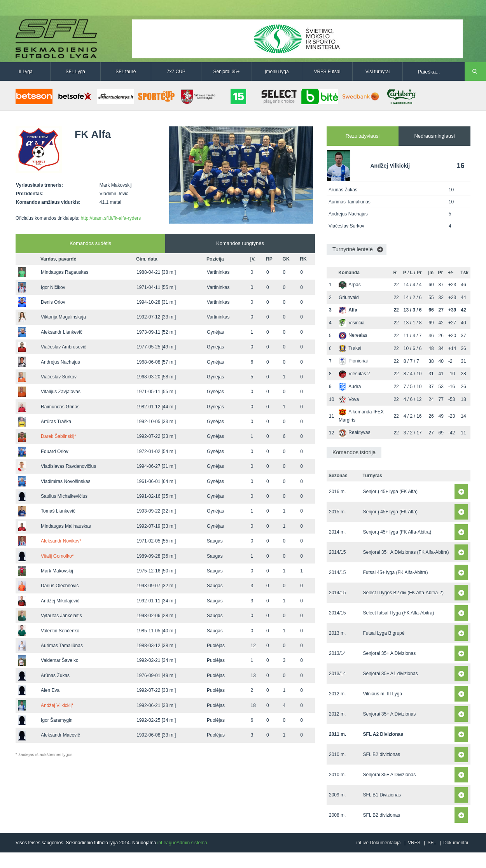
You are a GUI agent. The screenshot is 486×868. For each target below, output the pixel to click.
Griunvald (349, 297)
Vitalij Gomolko (57, 556)
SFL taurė (126, 72)
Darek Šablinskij (59, 436)
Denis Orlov (53, 302)
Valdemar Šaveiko (60, 660)
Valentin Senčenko (60, 631)
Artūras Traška (56, 422)
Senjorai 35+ (227, 72)
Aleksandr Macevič (60, 735)
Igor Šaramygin (57, 720)
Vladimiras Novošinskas (66, 481)
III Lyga (25, 72)
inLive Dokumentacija (378, 843)
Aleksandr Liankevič (62, 332)
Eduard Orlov (55, 451)
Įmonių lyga (277, 72)
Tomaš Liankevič (58, 511)
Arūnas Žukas (55, 675)
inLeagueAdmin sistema (182, 843)
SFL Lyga (75, 72)
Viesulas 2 (354, 374)
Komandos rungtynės (240, 243)
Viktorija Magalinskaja (63, 317)
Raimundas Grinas (60, 407)
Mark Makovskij (57, 571)
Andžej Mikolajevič (60, 601)
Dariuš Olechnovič (60, 586)
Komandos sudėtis (90, 243)
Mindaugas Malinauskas (66, 526)
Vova (349, 399)
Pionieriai (353, 361)
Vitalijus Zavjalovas (61, 392)
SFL (432, 843)
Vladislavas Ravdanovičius (68, 466)
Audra (350, 387)
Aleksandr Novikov (61, 541)
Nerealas (353, 335)
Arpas (350, 285)
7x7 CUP (176, 72)
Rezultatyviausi (363, 136)
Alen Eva (50, 690)
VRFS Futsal (327, 72)
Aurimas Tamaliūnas (62, 646)
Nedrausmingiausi (434, 136)
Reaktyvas (354, 432)
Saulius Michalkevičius (64, 496)
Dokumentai (456, 843)
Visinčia (351, 323)
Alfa (348, 310)
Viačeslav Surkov (59, 377)
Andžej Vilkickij (57, 705)
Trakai (350, 348)
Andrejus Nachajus (60, 362)
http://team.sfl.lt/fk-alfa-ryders (111, 218)
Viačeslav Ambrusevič (64, 347)
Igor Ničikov (53, 287)
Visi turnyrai (378, 72)
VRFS (414, 843)
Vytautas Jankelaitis (61, 616)
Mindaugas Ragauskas (65, 272)
